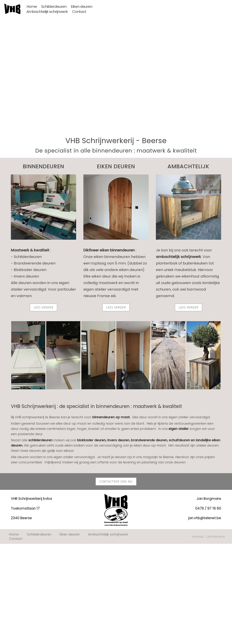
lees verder (44, 307)
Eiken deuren (82, 7)
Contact (79, 12)
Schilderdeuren (54, 7)
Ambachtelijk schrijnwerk (47, 12)
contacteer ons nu (116, 447)
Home (32, 7)
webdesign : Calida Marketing (208, 502)
